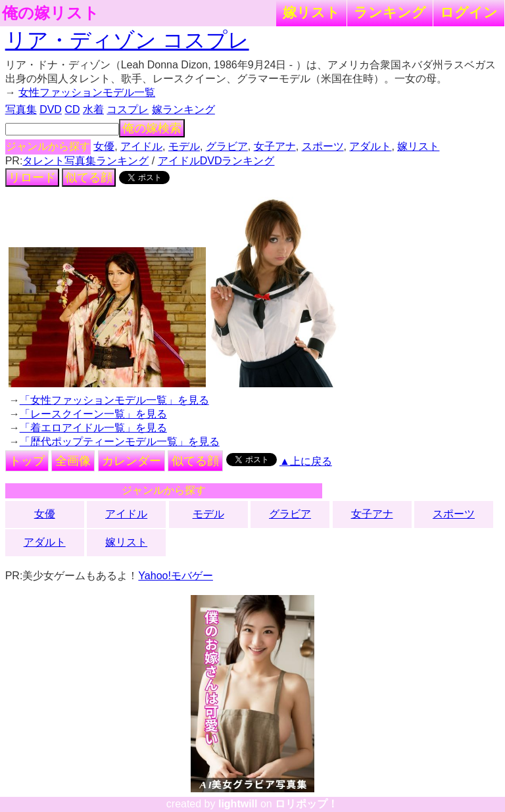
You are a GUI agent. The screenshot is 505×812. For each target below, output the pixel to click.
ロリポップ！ (306, 804)
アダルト (370, 146)
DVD (51, 109)
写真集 (21, 109)
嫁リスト (311, 12)
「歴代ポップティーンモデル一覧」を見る (120, 442)
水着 (93, 109)
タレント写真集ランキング (85, 161)
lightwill (238, 804)
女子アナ (275, 146)
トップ (27, 461)
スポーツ (323, 146)
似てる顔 (89, 178)
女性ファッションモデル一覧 (87, 92)
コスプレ (128, 109)
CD (72, 109)
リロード (32, 178)
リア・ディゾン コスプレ (127, 40)
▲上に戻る (306, 461)
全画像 (73, 461)
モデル (184, 146)
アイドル (141, 146)
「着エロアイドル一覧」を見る (93, 428)
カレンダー (132, 461)
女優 (104, 146)
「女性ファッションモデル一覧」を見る (114, 400)
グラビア (227, 146)
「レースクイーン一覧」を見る (93, 414)
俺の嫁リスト (51, 13)
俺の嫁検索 (152, 128)
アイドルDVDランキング (216, 161)
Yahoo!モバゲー (176, 576)
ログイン (469, 12)
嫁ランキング (183, 109)
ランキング (390, 12)
